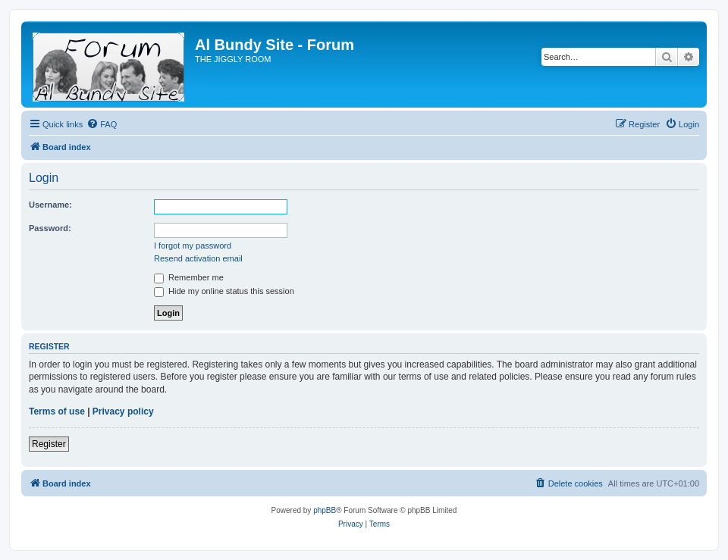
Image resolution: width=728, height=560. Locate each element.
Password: (50, 228)
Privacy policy (123, 411)
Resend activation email (198, 258)
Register (49, 444)
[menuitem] (102, 124)
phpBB (325, 510)
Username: (50, 205)
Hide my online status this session (224, 291)
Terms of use (57, 411)
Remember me (189, 277)
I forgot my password (193, 246)
